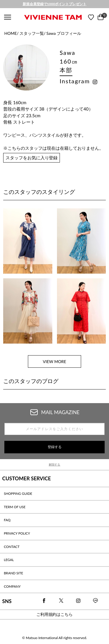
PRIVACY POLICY (17, 533)
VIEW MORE (54, 361)
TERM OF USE (15, 507)
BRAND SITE (13, 573)
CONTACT (12, 547)
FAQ (7, 520)
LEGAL (9, 560)
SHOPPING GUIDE (18, 494)
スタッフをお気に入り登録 (32, 158)
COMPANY (12, 586)
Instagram (75, 81)
